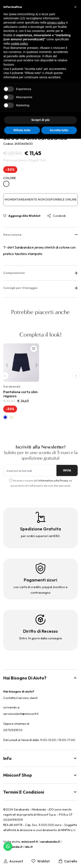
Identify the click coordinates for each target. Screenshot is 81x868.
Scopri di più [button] (40, 120)
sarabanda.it (50, 842)
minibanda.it (13, 847)
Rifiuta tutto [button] (22, 130)
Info (40, 758)
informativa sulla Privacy (53, 481)
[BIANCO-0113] (6, 184)
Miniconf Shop (40, 775)
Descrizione (40, 235)
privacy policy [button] (56, 23)
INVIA (67, 470)
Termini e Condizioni (40, 792)
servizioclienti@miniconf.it (21, 714)
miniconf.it (30, 842)
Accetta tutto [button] (59, 130)
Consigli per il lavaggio (40, 288)
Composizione (40, 273)
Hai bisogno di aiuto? (40, 678)
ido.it (29, 847)
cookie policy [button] (19, 44)
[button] (6, 365)
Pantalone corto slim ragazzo (20, 394)
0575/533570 (13, 730)
